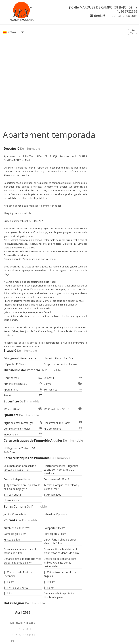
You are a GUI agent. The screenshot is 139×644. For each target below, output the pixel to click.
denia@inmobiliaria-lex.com (114, 16)
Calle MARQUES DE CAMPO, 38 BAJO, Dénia (103, 7)
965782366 (127, 11)
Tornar (134, 33)
